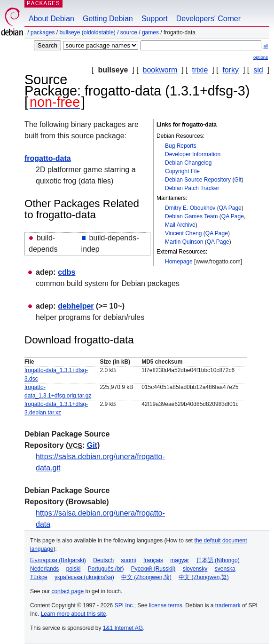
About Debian (51, 19)
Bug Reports (181, 146)
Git (238, 180)
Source (129, 32)
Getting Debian (108, 19)
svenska (225, 569)
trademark (228, 605)
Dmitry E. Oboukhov (190, 208)
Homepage (179, 262)
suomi (129, 560)
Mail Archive (180, 225)
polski (74, 569)
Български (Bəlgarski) (58, 560)
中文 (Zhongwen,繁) (204, 577)
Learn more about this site (74, 614)
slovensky (195, 569)
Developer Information (193, 154)
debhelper (76, 306)
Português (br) (106, 569)
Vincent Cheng (184, 233)
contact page (67, 591)
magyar (180, 560)
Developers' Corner (208, 19)
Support (155, 19)
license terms (166, 605)
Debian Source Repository (198, 180)
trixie (200, 70)
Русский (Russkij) (153, 569)
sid (258, 70)
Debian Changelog (188, 163)
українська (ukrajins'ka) (84, 577)
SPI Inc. (125, 605)
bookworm (160, 70)
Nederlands (44, 569)
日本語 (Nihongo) (218, 560)
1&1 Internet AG (123, 628)
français (153, 560)
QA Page (230, 208)
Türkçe (39, 577)
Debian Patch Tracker (192, 188)
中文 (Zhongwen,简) (146, 577)
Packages (43, 32)
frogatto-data (48, 158)
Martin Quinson (184, 242)
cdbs (67, 272)
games (150, 32)
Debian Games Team (192, 216)
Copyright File (182, 171)
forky (231, 70)
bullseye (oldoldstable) (87, 32)
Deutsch (103, 560)
